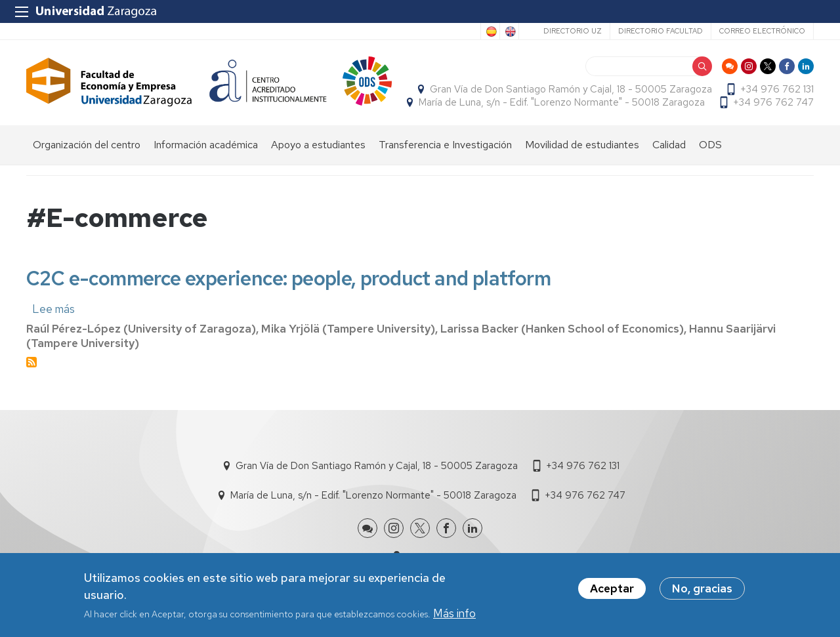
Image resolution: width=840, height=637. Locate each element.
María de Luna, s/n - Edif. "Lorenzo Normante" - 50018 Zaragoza (562, 102)
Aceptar (612, 590)
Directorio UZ (573, 31)
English (509, 31)
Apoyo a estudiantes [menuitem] (318, 145)
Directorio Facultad (661, 31)
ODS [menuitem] (710, 145)
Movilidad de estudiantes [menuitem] (582, 145)
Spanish (490, 31)
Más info (454, 615)
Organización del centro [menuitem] (87, 145)
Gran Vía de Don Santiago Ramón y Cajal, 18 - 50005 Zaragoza (571, 89)
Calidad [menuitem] (669, 145)
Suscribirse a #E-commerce (31, 362)
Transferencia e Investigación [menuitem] (445, 145)
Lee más (53, 309)
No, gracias (702, 590)
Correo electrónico (762, 31)
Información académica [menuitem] (206, 145)
